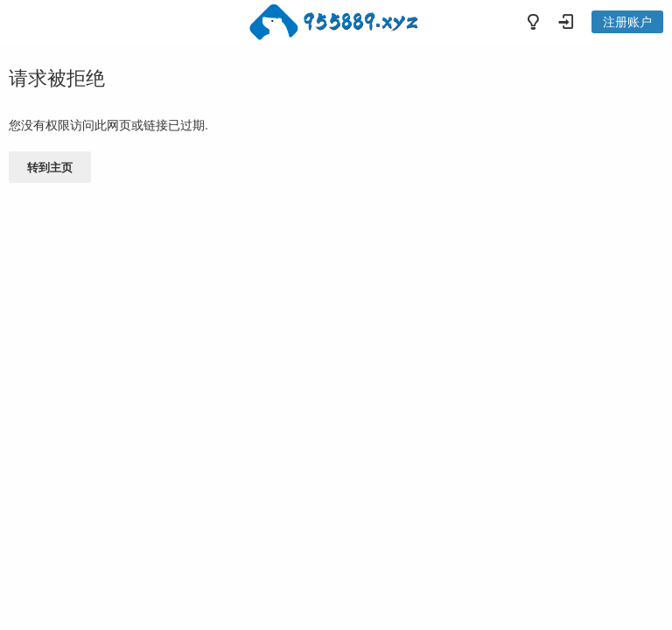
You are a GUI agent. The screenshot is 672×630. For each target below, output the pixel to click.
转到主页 (50, 168)
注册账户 (627, 22)
